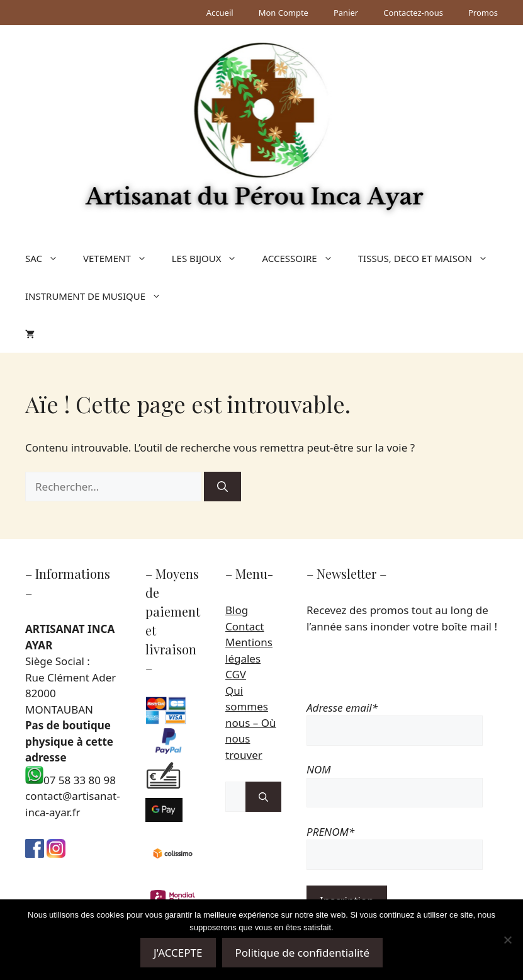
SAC (48, 258)
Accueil (220, 13)
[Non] (507, 940)
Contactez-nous (413, 13)
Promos (483, 13)
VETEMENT (121, 258)
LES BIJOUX (211, 258)
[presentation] (402, 675)
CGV (236, 674)
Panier (346, 13)
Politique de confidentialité (303, 953)
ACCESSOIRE (303, 258)
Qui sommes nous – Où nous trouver (251, 723)
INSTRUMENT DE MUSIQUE (99, 296)
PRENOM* (330, 832)
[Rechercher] (222, 487)
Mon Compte (284, 13)
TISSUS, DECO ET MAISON (429, 258)
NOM (319, 769)
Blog (237, 610)
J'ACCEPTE (178, 953)
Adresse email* (342, 708)
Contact (245, 626)
